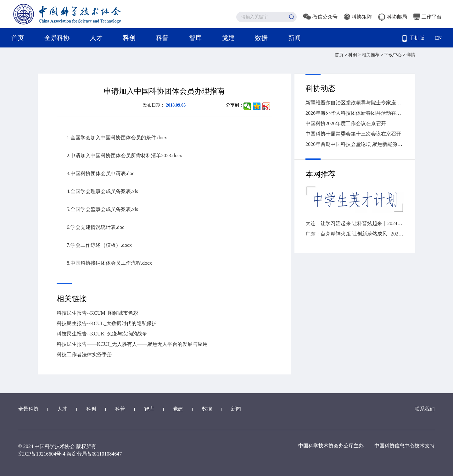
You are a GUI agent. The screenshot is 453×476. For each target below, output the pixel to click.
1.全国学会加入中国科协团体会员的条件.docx (117, 138)
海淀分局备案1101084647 (94, 454)
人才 (96, 38)
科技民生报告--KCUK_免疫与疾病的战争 (102, 334)
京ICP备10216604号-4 (42, 454)
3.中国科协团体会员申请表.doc (101, 173)
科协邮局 (393, 17)
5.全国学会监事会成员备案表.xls (102, 209)
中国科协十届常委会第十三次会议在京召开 (353, 134)
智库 (195, 38)
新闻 (294, 38)
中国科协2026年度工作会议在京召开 (346, 123)
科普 (162, 38)
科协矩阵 (358, 17)
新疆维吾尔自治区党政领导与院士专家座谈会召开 (355, 103)
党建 (228, 38)
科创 (129, 38)
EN (438, 38)
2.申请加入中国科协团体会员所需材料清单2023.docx (124, 155)
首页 (18, 38)
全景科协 (57, 38)
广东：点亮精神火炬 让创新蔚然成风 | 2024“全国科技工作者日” (355, 234)
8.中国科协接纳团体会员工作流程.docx (109, 263)
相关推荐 (371, 55)
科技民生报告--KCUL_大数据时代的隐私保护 (107, 323)
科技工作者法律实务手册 (84, 354)
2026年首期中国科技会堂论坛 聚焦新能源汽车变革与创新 (355, 144)
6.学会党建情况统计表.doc (95, 227)
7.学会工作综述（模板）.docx (99, 245)
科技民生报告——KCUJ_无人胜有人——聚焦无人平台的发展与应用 (132, 344)
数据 (261, 38)
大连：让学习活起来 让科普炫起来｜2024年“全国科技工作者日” (355, 223)
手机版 (413, 39)
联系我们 (425, 409)
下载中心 (394, 55)
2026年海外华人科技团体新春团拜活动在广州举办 (355, 113)
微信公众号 (320, 17)
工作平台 (428, 17)
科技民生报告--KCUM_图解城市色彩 (97, 313)
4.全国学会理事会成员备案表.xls (102, 191)
